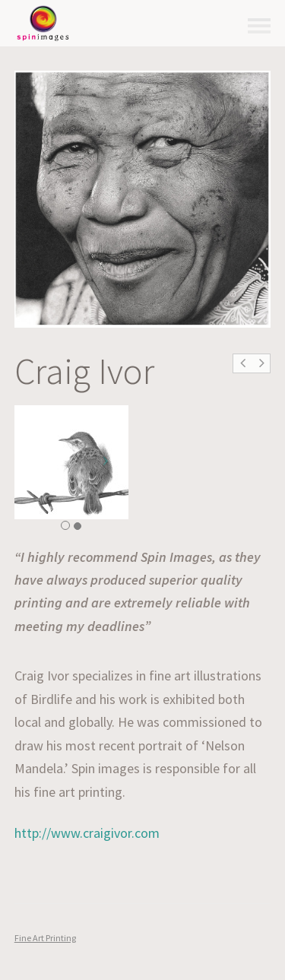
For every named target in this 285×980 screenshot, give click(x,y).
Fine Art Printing (45, 938)
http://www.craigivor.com (87, 833)
